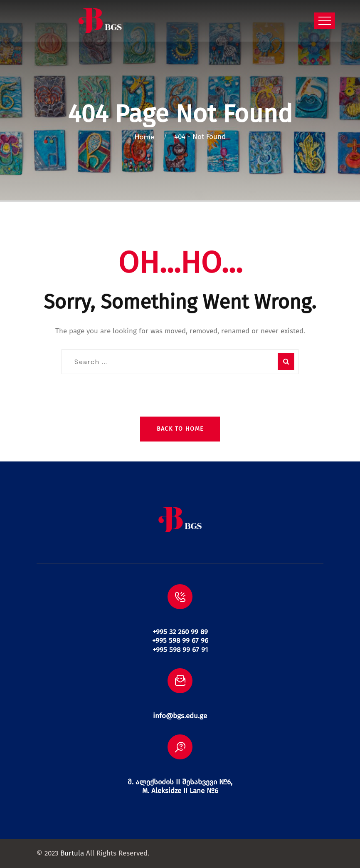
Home (146, 137)
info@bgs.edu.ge (180, 716)
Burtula (72, 853)
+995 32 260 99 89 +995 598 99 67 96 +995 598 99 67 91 (180, 641)
